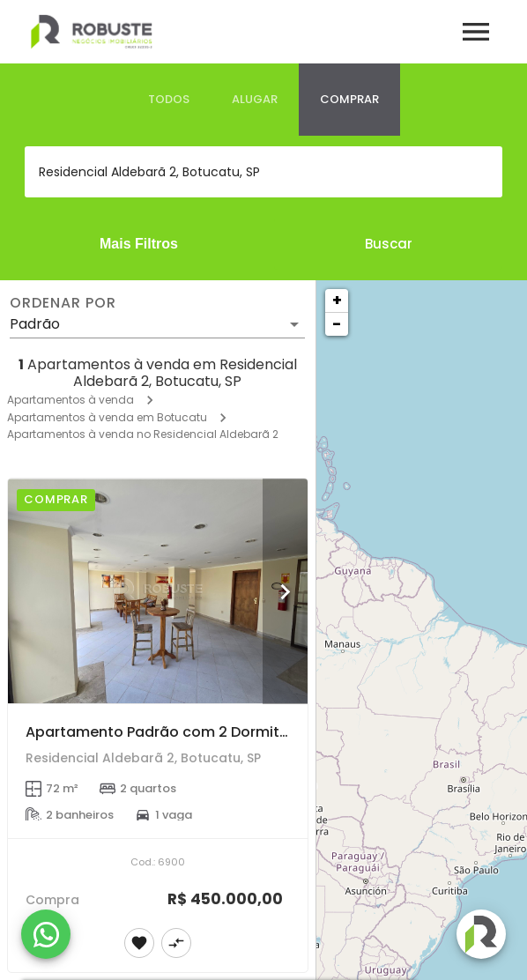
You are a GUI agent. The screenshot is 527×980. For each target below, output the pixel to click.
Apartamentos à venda (71, 400)
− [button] (337, 324)
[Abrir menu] (476, 32)
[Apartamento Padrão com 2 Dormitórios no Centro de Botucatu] (158, 591)
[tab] (169, 100)
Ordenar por (63, 303)
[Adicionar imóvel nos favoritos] (139, 943)
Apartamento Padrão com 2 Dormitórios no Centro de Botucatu (255, 732)
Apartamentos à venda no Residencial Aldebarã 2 (143, 434)
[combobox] (263, 172)
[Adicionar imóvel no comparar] (176, 943)
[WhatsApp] (46, 934)
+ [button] (337, 300)
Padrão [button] (35, 324)
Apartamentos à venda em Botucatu (107, 417)
